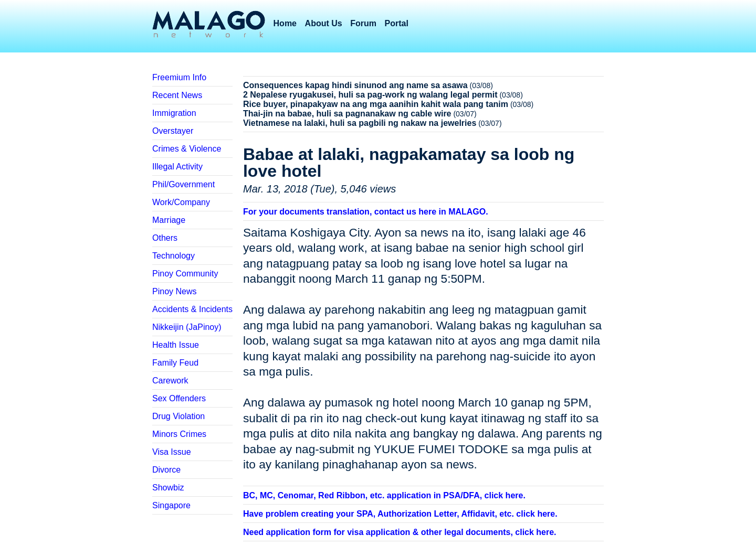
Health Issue (176, 345)
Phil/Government (183, 184)
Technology (174, 256)
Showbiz (168, 488)
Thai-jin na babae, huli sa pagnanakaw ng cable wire (347, 114)
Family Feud (175, 363)
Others (165, 238)
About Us (324, 23)
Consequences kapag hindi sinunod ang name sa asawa (355, 85)
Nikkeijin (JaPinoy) (187, 327)
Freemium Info (179, 77)
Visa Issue (172, 452)
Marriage (169, 220)
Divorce (166, 470)
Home (285, 23)
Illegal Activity (177, 167)
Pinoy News (174, 291)
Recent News (177, 95)
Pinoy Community (185, 274)
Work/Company (181, 202)
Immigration (174, 113)
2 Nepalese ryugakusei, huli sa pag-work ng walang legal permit (370, 95)
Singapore (171, 505)
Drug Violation (178, 416)
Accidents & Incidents (192, 309)
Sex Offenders (179, 398)
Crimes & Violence (187, 149)
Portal (397, 23)
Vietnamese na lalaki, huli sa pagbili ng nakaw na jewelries (360, 123)
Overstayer (173, 131)
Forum (363, 23)
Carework (170, 381)
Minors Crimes (179, 434)
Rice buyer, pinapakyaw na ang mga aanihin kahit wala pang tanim (376, 104)
